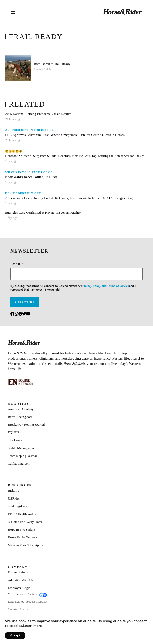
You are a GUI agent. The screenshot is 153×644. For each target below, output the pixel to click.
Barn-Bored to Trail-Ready (52, 64)
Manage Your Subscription (26, 545)
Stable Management (21, 448)
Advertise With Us (20, 580)
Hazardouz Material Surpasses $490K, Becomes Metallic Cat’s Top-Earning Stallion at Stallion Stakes (75, 156)
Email (17, 264)
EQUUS (13, 432)
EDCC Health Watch (22, 514)
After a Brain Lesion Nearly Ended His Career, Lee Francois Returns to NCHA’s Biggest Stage (70, 198)
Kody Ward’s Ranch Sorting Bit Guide (32, 177)
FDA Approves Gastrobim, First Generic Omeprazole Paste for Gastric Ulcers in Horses (65, 135)
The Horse (15, 440)
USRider (14, 498)
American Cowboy (21, 409)
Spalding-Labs (18, 506)
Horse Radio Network (23, 537)
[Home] (123, 12)
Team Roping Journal (22, 456)
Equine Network (19, 572)
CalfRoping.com (19, 464)
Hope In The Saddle (21, 530)
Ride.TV (14, 491)
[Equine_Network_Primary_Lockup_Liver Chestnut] (21, 382)
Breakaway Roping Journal (26, 425)
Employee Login (19, 588)
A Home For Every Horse (25, 522)
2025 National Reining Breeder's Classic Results (38, 114)
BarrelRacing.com (20, 417)
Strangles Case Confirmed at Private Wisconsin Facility (43, 213)
